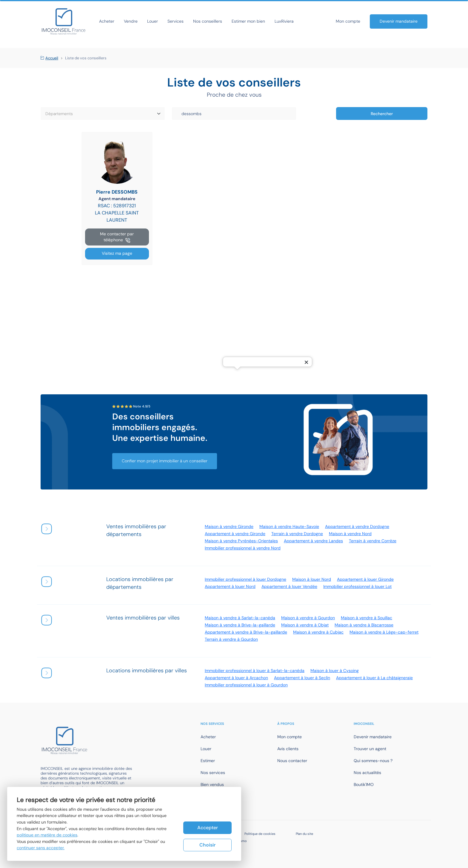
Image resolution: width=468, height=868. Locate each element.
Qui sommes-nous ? (373, 761)
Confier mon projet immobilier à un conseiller (165, 461)
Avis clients (288, 749)
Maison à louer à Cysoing (335, 671)
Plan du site (304, 834)
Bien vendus (212, 784)
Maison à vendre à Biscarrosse (364, 625)
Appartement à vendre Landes (313, 541)
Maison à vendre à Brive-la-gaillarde (240, 625)
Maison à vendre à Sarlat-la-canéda (240, 618)
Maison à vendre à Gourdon (308, 618)
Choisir (207, 845)
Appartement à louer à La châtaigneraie (374, 678)
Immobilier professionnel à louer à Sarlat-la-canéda (255, 671)
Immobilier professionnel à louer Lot (357, 586)
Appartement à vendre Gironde (235, 534)
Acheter (107, 21)
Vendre (131, 21)
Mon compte (348, 21)
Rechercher (382, 114)
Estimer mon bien (248, 21)
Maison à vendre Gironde (229, 526)
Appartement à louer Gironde (365, 579)
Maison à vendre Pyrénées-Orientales (241, 541)
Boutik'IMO (364, 784)
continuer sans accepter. (41, 848)
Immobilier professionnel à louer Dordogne (245, 579)
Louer (153, 21)
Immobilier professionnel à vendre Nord (243, 548)
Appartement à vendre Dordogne (357, 526)
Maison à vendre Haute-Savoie (289, 526)
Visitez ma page (117, 253)
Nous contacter (292, 761)
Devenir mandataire (399, 21)
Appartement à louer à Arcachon (236, 678)
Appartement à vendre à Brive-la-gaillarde (246, 632)
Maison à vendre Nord (350, 534)
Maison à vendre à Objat (305, 625)
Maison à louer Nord (312, 579)
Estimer (208, 761)
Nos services (213, 773)
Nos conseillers (208, 21)
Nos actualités (367, 773)
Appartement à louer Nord (230, 586)
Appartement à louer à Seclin (302, 678)
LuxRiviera (284, 21)
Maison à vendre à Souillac (367, 618)
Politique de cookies (260, 834)
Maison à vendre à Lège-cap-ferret (384, 632)
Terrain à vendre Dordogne (297, 534)
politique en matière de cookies (47, 835)
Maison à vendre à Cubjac (318, 632)
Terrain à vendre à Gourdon (231, 639)
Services (176, 21)
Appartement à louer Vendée (289, 586)
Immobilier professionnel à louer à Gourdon (246, 685)
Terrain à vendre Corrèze (373, 541)
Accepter (208, 828)
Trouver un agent (370, 749)
